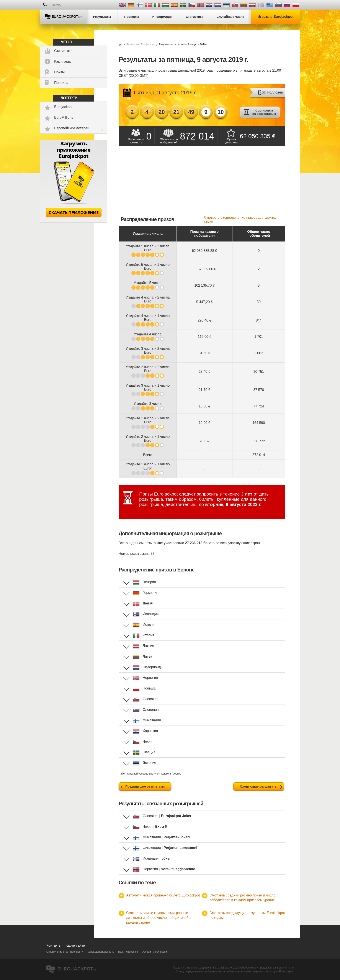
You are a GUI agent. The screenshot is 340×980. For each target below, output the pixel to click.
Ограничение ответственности (65, 952)
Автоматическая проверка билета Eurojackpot (163, 895)
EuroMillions (64, 117)
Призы (59, 72)
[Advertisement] (202, 183)
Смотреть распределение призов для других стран (240, 219)
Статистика (63, 51)
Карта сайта (75, 945)
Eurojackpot (63, 107)
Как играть (63, 62)
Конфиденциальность (101, 952)
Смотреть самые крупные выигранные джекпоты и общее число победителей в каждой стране (159, 918)
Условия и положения (155, 952)
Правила (61, 83)
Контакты (54, 945)
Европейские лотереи (72, 128)
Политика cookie (128, 952)
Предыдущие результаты (145, 786)
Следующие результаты (259, 786)
